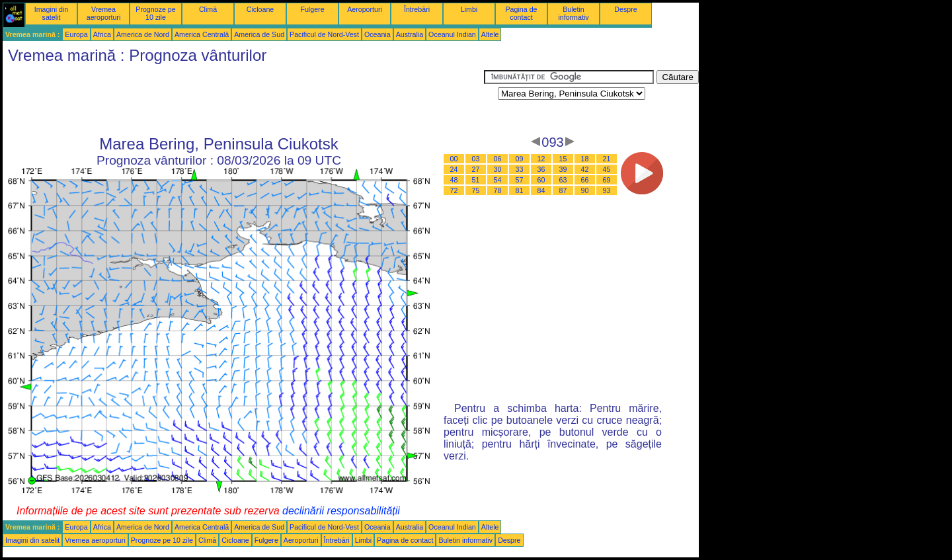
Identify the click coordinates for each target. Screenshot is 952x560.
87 (563, 190)
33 (520, 169)
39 (563, 169)
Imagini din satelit (52, 13)
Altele (490, 34)
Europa (76, 34)
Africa (102, 34)
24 (454, 169)
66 (585, 180)
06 (498, 159)
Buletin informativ (573, 13)
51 (476, 180)
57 (520, 180)
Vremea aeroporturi (104, 13)
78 (498, 190)
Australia (410, 34)
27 (476, 169)
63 (563, 180)
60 (541, 180)
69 (607, 180)
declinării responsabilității (341, 511)
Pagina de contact (522, 13)
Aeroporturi (365, 9)
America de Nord (143, 34)
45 (607, 169)
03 (476, 159)
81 (520, 190)
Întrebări (417, 9)
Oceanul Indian (452, 34)
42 (585, 169)
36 (541, 169)
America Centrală (202, 34)
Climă (208, 9)
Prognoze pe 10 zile (155, 13)
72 (454, 190)
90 (585, 190)
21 (607, 159)
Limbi (469, 9)
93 (607, 190)
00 (454, 159)
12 (541, 159)
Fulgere (312, 9)
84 (541, 190)
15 (563, 159)
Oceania (377, 34)
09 (520, 159)
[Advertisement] (243, 100)
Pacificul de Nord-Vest (324, 34)
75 (476, 190)
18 (585, 159)
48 (454, 180)
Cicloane (260, 9)
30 (498, 169)
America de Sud (259, 34)
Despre (625, 9)
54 (498, 180)
